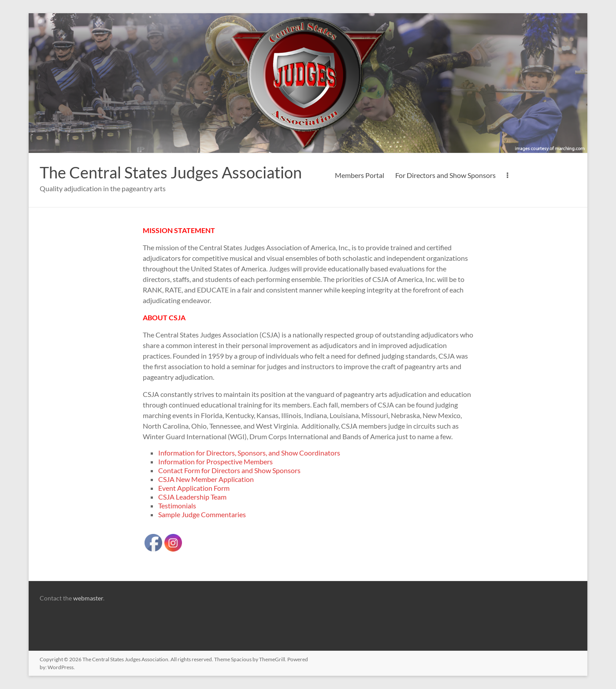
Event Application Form (194, 488)
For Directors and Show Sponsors (445, 175)
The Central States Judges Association (171, 172)
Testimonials (177, 506)
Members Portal (360, 175)
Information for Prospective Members (215, 461)
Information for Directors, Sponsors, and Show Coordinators (249, 453)
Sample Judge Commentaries (202, 514)
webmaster (88, 598)
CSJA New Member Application (206, 479)
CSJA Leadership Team (192, 497)
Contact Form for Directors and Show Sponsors (229, 470)
